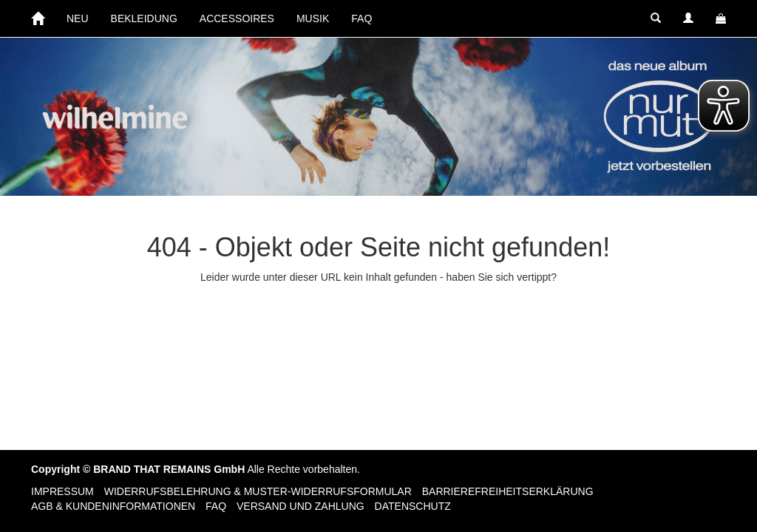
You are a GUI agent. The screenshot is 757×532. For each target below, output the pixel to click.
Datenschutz (413, 506)
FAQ (361, 18)
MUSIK (313, 18)
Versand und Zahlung (301, 506)
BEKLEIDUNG (144, 18)
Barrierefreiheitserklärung (508, 491)
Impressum (62, 491)
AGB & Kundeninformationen (113, 506)
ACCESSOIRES (237, 18)
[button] (656, 18)
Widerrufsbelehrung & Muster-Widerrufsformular (258, 491)
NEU (78, 18)
